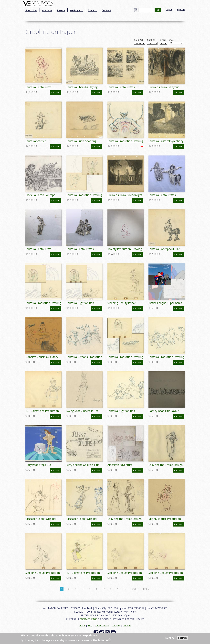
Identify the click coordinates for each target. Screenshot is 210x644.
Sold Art (139, 40)
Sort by (151, 40)
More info (104, 640)
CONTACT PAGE (88, 619)
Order (163, 40)
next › (135, 589)
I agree (182, 638)
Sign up (181, 9)
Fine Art (92, 10)
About (82, 625)
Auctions (47, 10)
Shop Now (31, 10)
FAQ (90, 625)
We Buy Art (76, 10)
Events (61, 10)
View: (172, 40)
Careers (116, 625)
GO (158, 10)
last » (146, 589)
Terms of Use (102, 625)
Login (169, 9)
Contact (106, 10)
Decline (170, 638)
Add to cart (56, 92)
